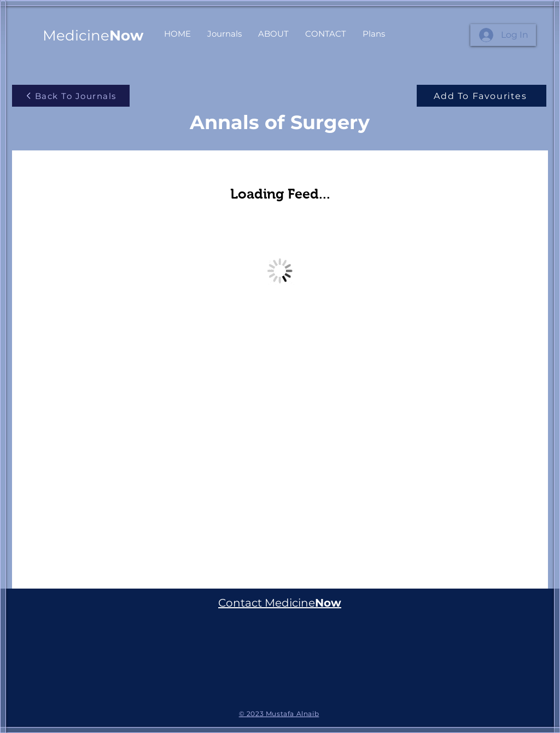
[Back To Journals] (71, 96)
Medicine (93, 36)
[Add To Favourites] (482, 96)
